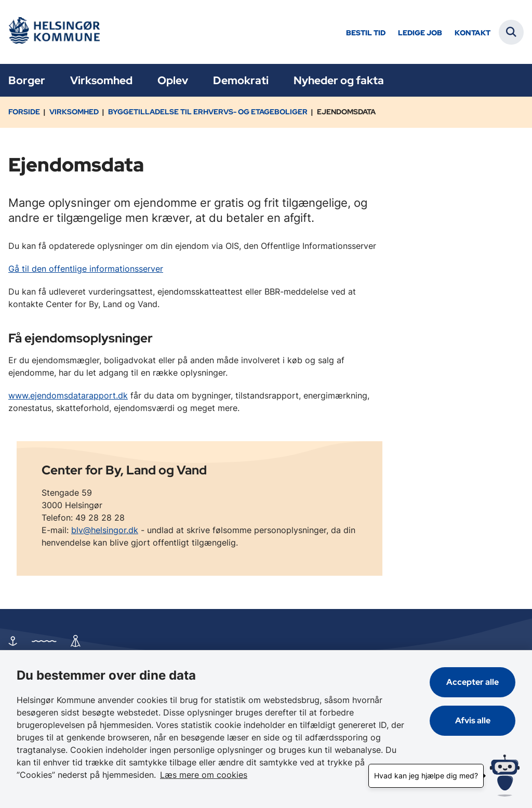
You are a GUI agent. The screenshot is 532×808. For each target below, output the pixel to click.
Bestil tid (366, 33)
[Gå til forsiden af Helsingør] (54, 32)
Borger (27, 80)
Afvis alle (473, 720)
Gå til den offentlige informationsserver (86, 269)
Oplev (173, 80)
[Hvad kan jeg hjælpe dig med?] (505, 776)
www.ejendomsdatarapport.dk (68, 395)
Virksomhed (101, 80)
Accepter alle (473, 682)
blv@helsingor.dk (105, 530)
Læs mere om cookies (204, 775)
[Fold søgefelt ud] (511, 32)
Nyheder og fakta (339, 80)
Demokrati (241, 80)
